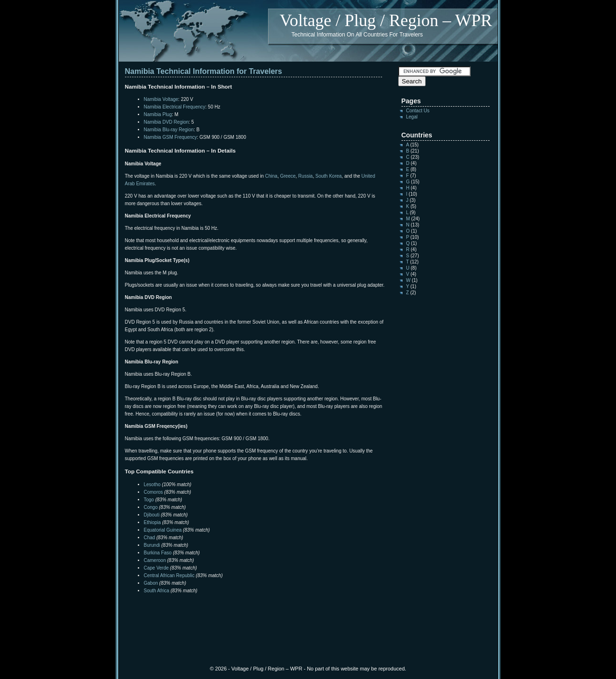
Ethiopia (152, 522)
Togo (149, 500)
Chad (150, 538)
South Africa (157, 591)
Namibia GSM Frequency (170, 137)
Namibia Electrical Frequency (175, 107)
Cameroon (155, 560)
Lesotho (152, 484)
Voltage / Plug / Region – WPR (386, 20)
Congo (151, 507)
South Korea (329, 176)
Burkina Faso (158, 553)
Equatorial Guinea (163, 530)
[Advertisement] (236, 614)
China (271, 176)
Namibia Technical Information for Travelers (204, 71)
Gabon (151, 583)
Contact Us (418, 111)
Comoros (154, 492)
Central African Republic (169, 575)
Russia (306, 176)
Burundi (152, 545)
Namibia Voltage (161, 99)
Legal (412, 117)
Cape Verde (156, 568)
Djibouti (152, 515)
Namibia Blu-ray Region (169, 130)
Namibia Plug (158, 114)
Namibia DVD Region (166, 122)
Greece (288, 176)
